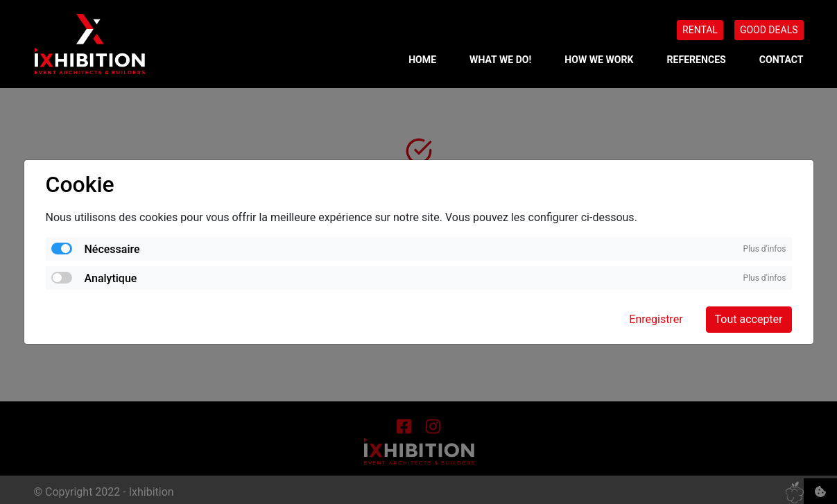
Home (422, 60)
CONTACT (782, 60)
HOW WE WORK (599, 60)
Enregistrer (656, 319)
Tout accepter (749, 319)
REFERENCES (697, 60)
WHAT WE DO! (500, 60)
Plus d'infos (765, 249)
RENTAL (700, 30)
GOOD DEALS (769, 30)
